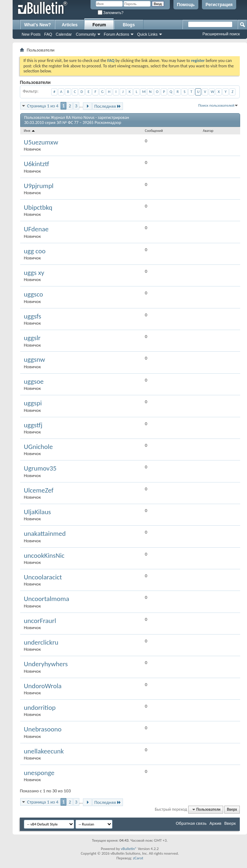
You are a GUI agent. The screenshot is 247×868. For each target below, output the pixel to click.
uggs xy (34, 273)
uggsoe (34, 381)
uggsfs (32, 316)
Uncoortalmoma (47, 599)
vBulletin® (129, 849)
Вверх (232, 809)
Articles (70, 25)
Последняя (108, 106)
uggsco (33, 294)
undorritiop (40, 707)
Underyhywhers (46, 664)
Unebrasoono (43, 729)
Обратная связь (191, 823)
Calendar (64, 34)
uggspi (33, 403)
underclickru (41, 642)
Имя (30, 131)
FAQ (48, 34)
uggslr (32, 338)
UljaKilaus (37, 512)
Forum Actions (116, 34)
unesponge (39, 773)
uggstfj (33, 425)
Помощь (186, 5)
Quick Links (147, 34)
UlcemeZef (39, 490)
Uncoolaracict (43, 577)
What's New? (38, 25)
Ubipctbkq (38, 207)
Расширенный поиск (221, 34)
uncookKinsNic (44, 555)
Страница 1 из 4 (43, 106)
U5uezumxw (41, 142)
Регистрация (219, 5)
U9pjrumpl (39, 186)
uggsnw (34, 359)
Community (86, 34)
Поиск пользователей (216, 105)
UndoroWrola (43, 686)
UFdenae (36, 229)
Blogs (129, 25)
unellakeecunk (44, 751)
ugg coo (35, 251)
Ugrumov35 (40, 468)
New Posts (31, 34)
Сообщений (154, 131)
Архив (215, 823)
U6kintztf (36, 164)
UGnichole (38, 447)
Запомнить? (111, 13)
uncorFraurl (40, 621)
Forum (99, 25)
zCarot (138, 858)
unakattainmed (45, 533)
